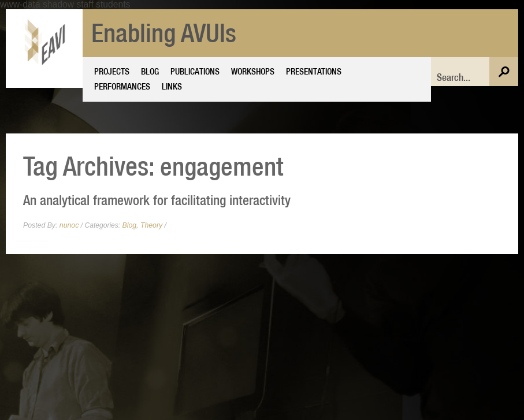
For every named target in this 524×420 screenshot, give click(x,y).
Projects (112, 71)
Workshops (253, 71)
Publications (195, 71)
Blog (150, 71)
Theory (151, 225)
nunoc (69, 225)
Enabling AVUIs (164, 33)
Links (172, 86)
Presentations (314, 71)
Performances (122, 86)
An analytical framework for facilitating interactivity (157, 200)
